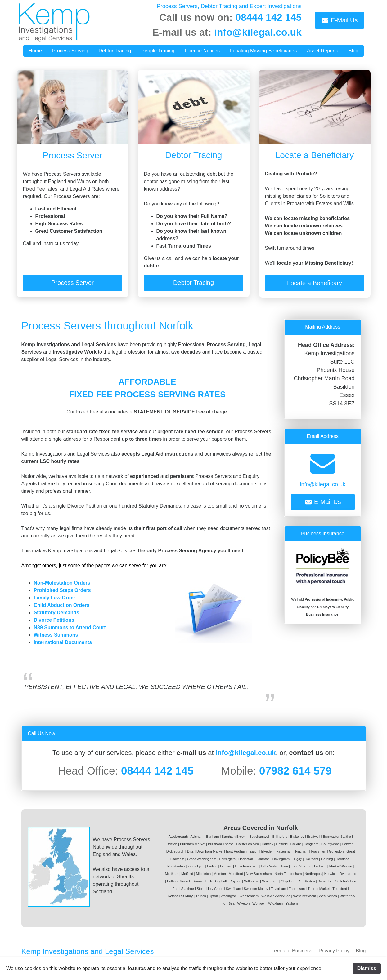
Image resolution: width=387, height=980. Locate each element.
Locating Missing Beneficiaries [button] (263, 51)
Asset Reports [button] (322, 51)
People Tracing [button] (158, 51)
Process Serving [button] (70, 51)
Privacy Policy (334, 951)
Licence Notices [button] (202, 51)
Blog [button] (353, 51)
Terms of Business (292, 951)
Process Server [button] (72, 283)
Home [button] (35, 51)
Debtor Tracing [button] (115, 51)
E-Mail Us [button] (340, 20)
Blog (361, 951)
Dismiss (367, 968)
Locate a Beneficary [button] (315, 283)
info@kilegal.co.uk (258, 32)
